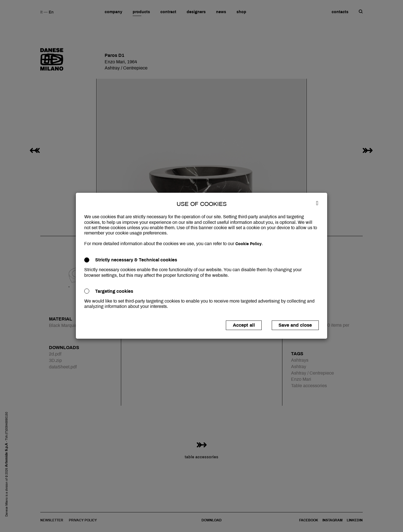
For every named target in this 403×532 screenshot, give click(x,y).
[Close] (317, 203)
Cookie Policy (249, 244)
